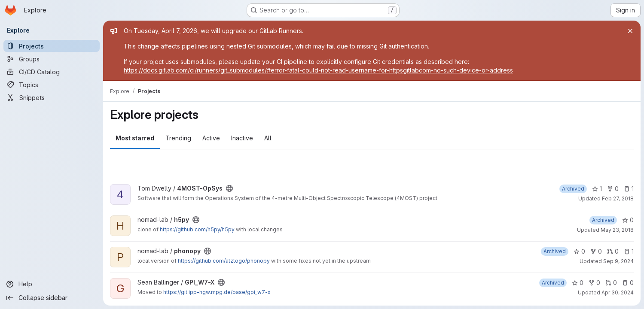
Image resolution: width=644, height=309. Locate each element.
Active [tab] (211, 138)
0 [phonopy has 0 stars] (579, 251)
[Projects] (52, 46)
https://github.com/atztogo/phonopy (224, 261)
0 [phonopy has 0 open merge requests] (613, 251)
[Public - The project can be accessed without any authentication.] (229, 188)
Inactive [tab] (242, 138)
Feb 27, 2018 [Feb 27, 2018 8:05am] (618, 198)
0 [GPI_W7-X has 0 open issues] (628, 283)
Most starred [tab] (135, 138)
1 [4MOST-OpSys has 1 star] (597, 189)
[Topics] (52, 85)
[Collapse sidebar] (52, 298)
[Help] (52, 284)
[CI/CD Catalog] (52, 72)
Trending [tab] (178, 138)
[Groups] (52, 59)
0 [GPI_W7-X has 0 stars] (578, 283)
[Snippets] (52, 97)
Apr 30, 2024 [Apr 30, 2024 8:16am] (618, 292)
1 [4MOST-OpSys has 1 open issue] (629, 189)
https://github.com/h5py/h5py (197, 229)
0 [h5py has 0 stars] (628, 220)
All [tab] (268, 138)
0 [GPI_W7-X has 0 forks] (594, 283)
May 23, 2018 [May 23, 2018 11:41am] (617, 230)
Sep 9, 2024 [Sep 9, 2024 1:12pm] (618, 261)
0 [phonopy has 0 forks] (596, 251)
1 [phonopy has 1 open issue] (629, 251)
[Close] (630, 31)
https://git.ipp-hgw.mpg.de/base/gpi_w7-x (217, 292)
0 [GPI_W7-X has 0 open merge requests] (611, 283)
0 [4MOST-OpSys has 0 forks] (613, 189)
